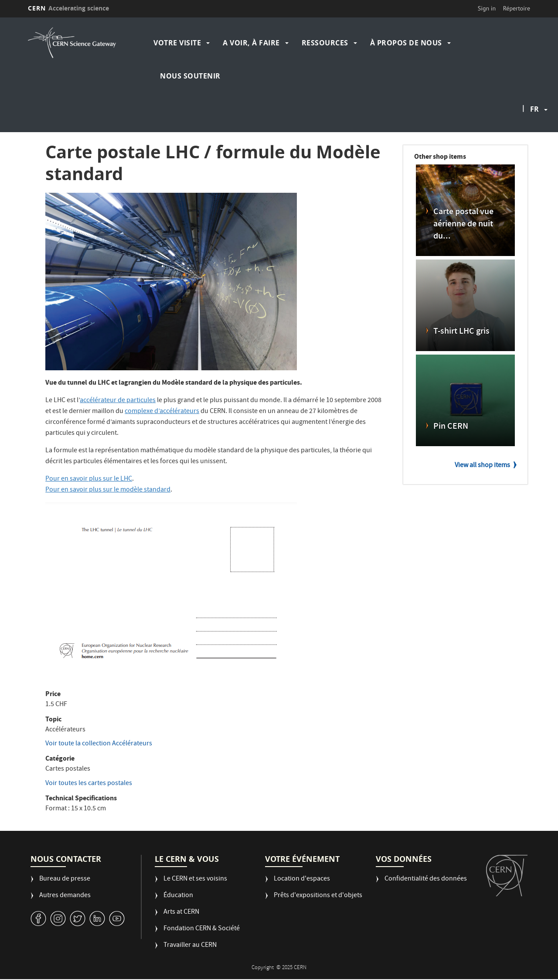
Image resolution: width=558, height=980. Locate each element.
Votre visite (177, 43)
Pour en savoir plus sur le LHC (89, 479)
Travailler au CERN (190, 946)
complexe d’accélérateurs (162, 412)
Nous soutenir (190, 76)
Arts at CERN (181, 913)
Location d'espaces (302, 879)
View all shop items (482, 466)
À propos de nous (406, 43)
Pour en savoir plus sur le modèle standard (108, 490)
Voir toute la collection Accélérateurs (99, 744)
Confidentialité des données (426, 879)
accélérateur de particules (118, 401)
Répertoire (517, 8)
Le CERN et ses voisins (195, 879)
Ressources (325, 43)
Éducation (178, 896)
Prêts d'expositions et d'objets (318, 896)
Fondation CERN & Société (202, 929)
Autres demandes (65, 896)
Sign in (487, 8)
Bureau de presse (65, 879)
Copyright (263, 968)
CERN (68, 8)
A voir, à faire (251, 43)
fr (534, 109)
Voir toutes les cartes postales (89, 784)
